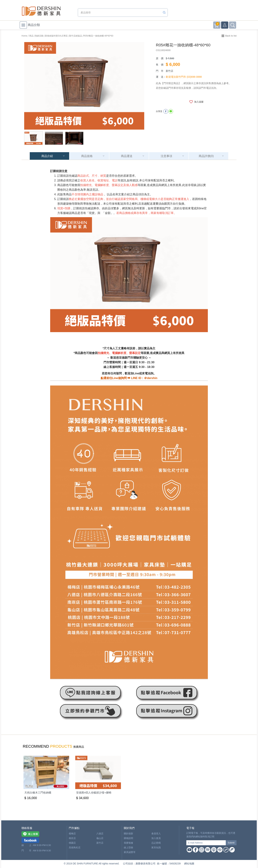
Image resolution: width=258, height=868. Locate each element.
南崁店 (72, 838)
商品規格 (87, 156)
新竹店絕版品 (76, 36)
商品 (31, 36)
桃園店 (72, 843)
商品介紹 (47, 156)
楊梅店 (72, 834)
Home (24, 36)
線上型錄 (128, 847)
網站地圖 (189, 864)
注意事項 (166, 156)
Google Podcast (220, 850)
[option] (84, 86)
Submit (231, 843)
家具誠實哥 (130, 852)
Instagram (202, 850)
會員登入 (156, 834)
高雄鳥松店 (75, 847)
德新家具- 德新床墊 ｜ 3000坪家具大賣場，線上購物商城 (41, 11)
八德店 (100, 834)
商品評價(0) (206, 156)
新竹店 (100, 843)
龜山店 (100, 838)
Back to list (231, 36)
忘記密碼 (156, 843)
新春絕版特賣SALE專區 (56, 36)
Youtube (189, 850)
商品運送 (127, 156)
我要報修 (128, 843)
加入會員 (156, 838)
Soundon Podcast (226, 850)
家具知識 (156, 847)
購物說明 (128, 838)
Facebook (195, 850)
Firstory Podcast (232, 850)
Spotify (208, 850)
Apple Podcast (214, 850)
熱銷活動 (39, 36)
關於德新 (128, 834)
